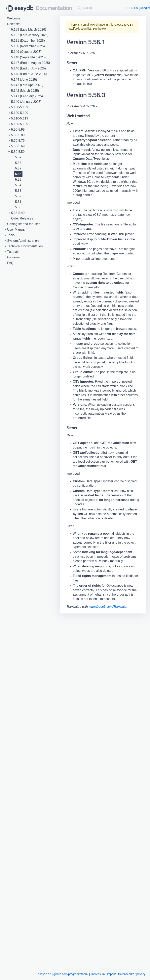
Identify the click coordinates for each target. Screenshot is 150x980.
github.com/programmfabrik (71, 974)
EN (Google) (142, 8)
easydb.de (44, 974)
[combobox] (98, 8)
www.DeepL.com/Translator (108, 607)
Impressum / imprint (103, 974)
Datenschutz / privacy (132, 974)
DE (127, 8)
